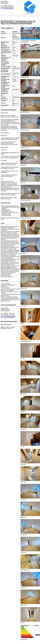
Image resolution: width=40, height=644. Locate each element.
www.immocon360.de (8, 9)
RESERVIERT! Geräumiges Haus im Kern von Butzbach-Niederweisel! (18, 22)
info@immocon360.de (9, 8)
